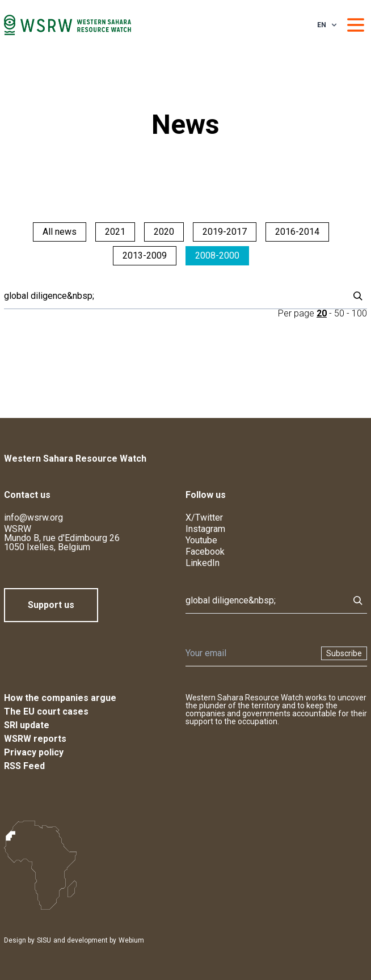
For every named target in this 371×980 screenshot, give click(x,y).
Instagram (205, 529)
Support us (51, 605)
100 (359, 313)
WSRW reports (35, 739)
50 (339, 313)
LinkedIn (203, 563)
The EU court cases (46, 711)
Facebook (205, 552)
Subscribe (344, 653)
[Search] (173, 296)
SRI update (27, 725)
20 (322, 313)
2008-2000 (217, 255)
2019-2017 (225, 232)
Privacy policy (34, 752)
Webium (131, 940)
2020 (164, 232)
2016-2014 (297, 232)
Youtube (201, 540)
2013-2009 (145, 255)
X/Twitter (204, 518)
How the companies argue (60, 698)
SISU (44, 940)
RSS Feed (24, 766)
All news (60, 232)
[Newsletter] (250, 653)
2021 (115, 232)
